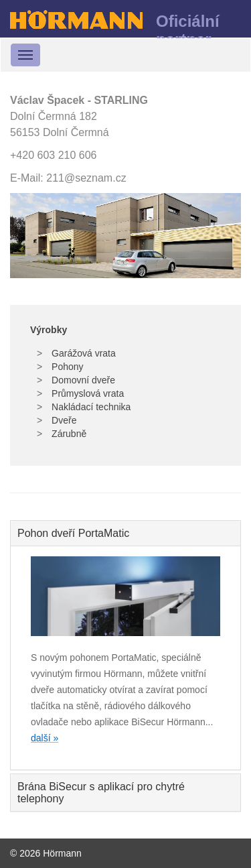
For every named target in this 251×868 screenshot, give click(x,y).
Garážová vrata (82, 353)
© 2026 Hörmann (46, 853)
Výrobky (49, 330)
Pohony (66, 367)
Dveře (63, 420)
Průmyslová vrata (86, 393)
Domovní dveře (82, 380)
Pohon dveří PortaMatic (73, 533)
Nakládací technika (90, 407)
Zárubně (68, 434)
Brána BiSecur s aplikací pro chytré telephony (101, 793)
